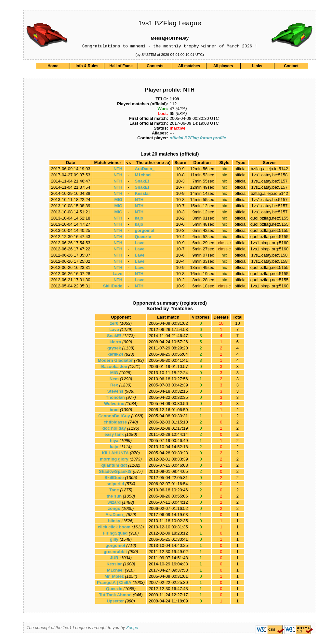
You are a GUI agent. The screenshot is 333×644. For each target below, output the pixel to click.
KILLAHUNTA (115, 454)
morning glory (114, 460)
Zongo (132, 629)
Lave (140, 244)
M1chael (143, 176)
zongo (114, 509)
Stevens (115, 392)
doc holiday (114, 429)
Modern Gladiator (115, 361)
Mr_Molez (114, 577)
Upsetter (115, 602)
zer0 (114, 324)
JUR (114, 559)
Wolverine (114, 404)
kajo (139, 219)
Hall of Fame (121, 67)
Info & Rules (87, 67)
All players (223, 67)
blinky (114, 522)
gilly (114, 540)
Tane (114, 491)
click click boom (114, 528)
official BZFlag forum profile (198, 139)
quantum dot (114, 466)
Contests (155, 67)
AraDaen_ (145, 170)
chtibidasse (115, 423)
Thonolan (115, 398)
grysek (114, 349)
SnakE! (142, 182)
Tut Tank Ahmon (115, 596)
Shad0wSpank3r (115, 472)
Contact (291, 67)
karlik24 (115, 355)
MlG (119, 201)
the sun (114, 497)
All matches (189, 67)
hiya (114, 442)
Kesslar (143, 194)
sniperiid (115, 485)
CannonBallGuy (114, 417)
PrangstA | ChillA (114, 583)
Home (53, 67)
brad (114, 411)
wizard (114, 503)
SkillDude (113, 287)
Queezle (143, 238)
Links (257, 67)
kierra (115, 343)
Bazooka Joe (114, 367)
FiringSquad (115, 534)
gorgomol (145, 231)
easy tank (114, 435)
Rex (114, 386)
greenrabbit (115, 553)
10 (237, 324)
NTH (118, 170)
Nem (114, 380)
